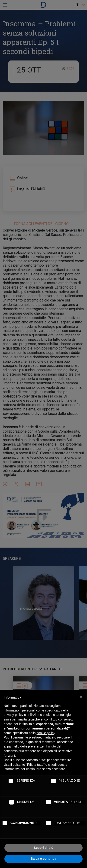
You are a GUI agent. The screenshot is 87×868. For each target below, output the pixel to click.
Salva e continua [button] (43, 859)
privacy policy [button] (13, 715)
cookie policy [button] (46, 733)
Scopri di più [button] (43, 848)
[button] (81, 697)
